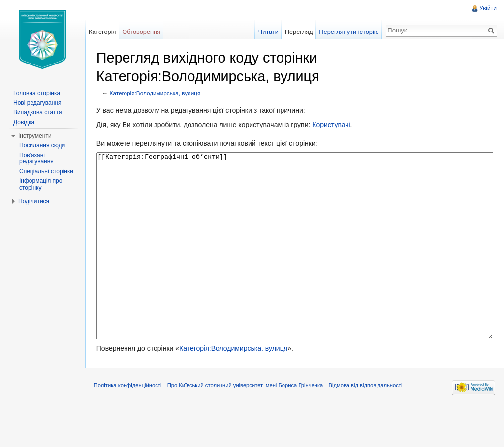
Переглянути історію (348, 32)
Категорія (104, 32)
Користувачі (333, 125)
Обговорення (143, 32)
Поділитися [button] (34, 201)
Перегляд (298, 32)
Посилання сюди (42, 145)
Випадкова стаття (37, 112)
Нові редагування (37, 103)
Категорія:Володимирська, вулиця (158, 93)
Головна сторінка (37, 93)
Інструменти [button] (35, 136)
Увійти (488, 8)
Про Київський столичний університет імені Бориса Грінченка (248, 424)
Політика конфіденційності (130, 424)
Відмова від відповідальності (368, 424)
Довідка (24, 122)
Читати (268, 32)
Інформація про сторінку (41, 184)
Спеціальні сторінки (46, 171)
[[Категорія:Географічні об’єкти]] (296, 265)
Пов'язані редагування (36, 159)
